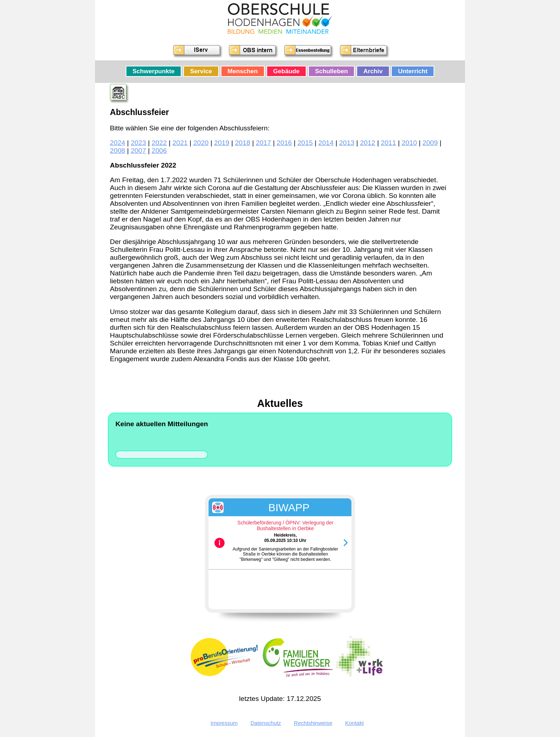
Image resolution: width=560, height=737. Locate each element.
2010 (409, 143)
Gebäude (286, 71)
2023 (138, 143)
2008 (118, 151)
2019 (222, 143)
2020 (201, 143)
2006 (159, 151)
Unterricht (413, 71)
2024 (118, 143)
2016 (284, 143)
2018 (243, 143)
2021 (180, 143)
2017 (263, 143)
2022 (159, 143)
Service (201, 71)
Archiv (373, 71)
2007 (138, 151)
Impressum (224, 723)
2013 (347, 143)
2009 (430, 143)
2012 (368, 143)
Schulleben (331, 71)
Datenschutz (266, 723)
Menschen (242, 71)
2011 (388, 143)
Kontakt (355, 723)
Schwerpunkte (154, 71)
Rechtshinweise (313, 723)
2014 (326, 143)
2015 (305, 143)
